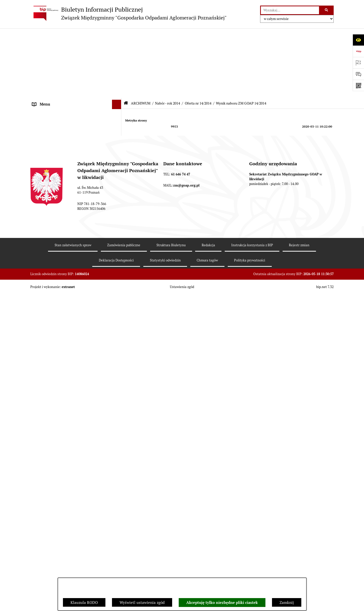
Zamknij (287, 603)
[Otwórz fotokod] (358, 85)
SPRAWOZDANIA (47, 529)
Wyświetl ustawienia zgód (142, 603)
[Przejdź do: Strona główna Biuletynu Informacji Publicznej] (126, 34)
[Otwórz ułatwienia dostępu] (358, 40)
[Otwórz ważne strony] (358, 63)
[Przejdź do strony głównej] (129, 13)
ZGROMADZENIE (47, 73)
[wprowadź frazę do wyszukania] (290, 10)
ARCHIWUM (43, 120)
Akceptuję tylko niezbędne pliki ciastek (222, 603)
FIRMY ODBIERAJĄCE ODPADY (59, 91)
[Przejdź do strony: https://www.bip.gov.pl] (358, 51)
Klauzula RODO (84, 603)
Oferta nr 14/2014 (198, 34)
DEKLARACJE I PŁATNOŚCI (56, 54)
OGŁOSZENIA (44, 101)
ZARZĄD (40, 82)
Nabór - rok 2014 (167, 34)
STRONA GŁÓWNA (48, 44)
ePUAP (38, 110)
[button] (118, 44)
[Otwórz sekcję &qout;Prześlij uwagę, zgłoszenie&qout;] (358, 74)
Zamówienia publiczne (52, 538)
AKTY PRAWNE (46, 63)
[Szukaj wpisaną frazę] (327, 10)
